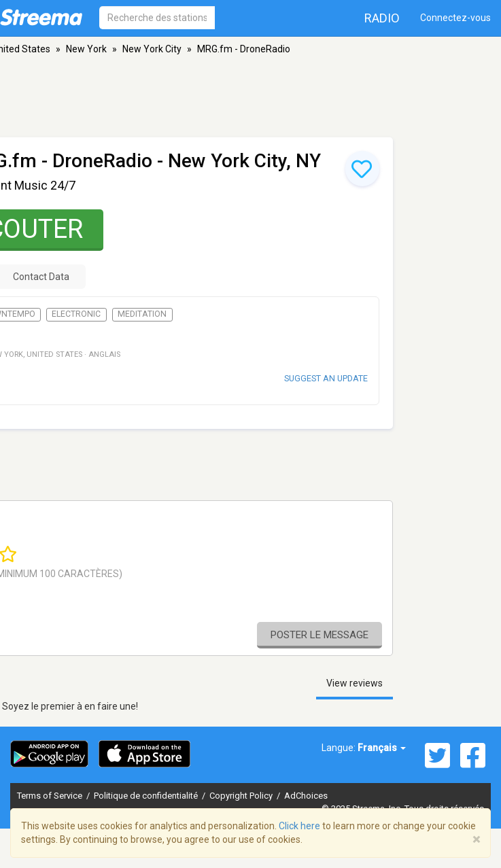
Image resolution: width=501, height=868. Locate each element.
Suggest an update (326, 378)
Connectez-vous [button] (455, 18)
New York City (152, 49)
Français (382, 748)
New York (86, 49)
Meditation (142, 314)
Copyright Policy (242, 796)
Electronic (76, 314)
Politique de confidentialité (147, 796)
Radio (382, 18)
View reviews (355, 683)
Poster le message (319, 635)
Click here (299, 826)
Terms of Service (51, 796)
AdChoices (306, 796)
